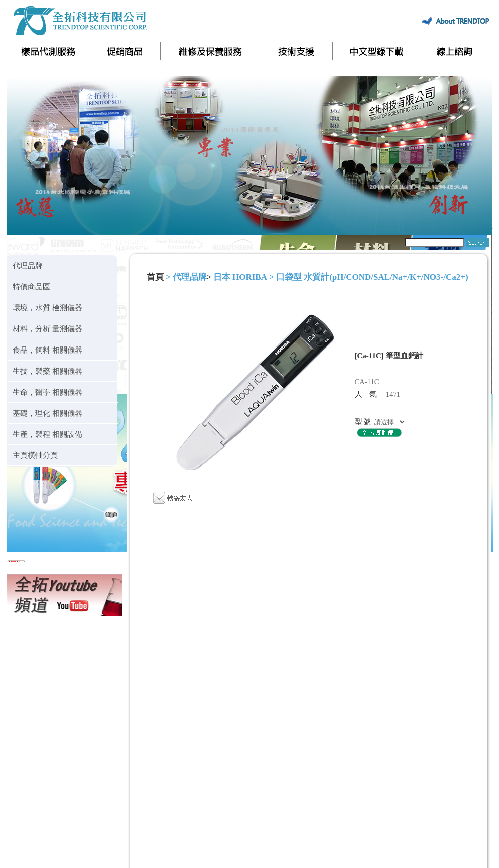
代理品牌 (28, 266)
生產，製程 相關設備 (47, 434)
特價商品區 (31, 287)
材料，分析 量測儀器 (47, 329)
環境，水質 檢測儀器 (47, 308)
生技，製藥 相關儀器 (47, 371)
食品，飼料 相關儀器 (47, 350)
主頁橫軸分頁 (35, 455)
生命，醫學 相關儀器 (47, 392)
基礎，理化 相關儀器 (47, 413)
